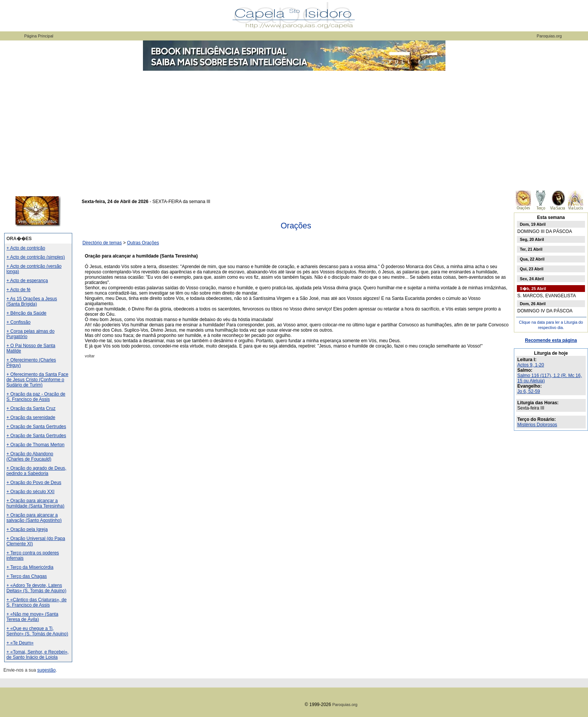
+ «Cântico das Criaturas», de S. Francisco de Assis (36, 602)
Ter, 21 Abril (531, 249)
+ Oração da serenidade (31, 417)
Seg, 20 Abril (532, 239)
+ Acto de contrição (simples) (36, 257)
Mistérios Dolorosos (537, 425)
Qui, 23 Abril (532, 269)
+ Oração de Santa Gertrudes (36, 427)
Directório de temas (102, 243)
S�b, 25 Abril (533, 289)
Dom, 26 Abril (533, 304)
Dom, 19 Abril (533, 224)
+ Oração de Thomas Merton (36, 445)
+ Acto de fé (19, 290)
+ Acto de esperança (27, 281)
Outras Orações (143, 243)
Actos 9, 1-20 (531, 365)
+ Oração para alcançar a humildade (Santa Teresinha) (35, 503)
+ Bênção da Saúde (26, 313)
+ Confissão (19, 322)
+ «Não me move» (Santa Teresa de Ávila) (32, 617)
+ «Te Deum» (20, 643)
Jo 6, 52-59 (529, 391)
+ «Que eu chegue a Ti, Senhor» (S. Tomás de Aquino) (37, 631)
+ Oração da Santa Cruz (31, 408)
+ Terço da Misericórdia (30, 567)
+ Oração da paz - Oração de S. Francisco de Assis (36, 397)
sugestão (46, 670)
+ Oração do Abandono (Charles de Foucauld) (30, 456)
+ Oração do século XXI (30, 492)
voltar (90, 356)
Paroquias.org (549, 36)
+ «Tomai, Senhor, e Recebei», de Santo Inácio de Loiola (37, 655)
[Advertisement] (294, 129)
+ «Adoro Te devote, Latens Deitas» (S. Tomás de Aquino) (36, 588)
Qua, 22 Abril (532, 259)
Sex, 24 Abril (532, 279)
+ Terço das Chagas (27, 576)
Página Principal (39, 36)
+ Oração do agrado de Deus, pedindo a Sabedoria (36, 471)
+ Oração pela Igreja (27, 529)
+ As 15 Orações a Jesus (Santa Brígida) (32, 301)
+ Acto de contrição (26, 248)
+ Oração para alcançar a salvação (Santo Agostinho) (34, 518)
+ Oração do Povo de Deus (34, 483)
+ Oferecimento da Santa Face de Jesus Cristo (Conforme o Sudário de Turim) (37, 380)
